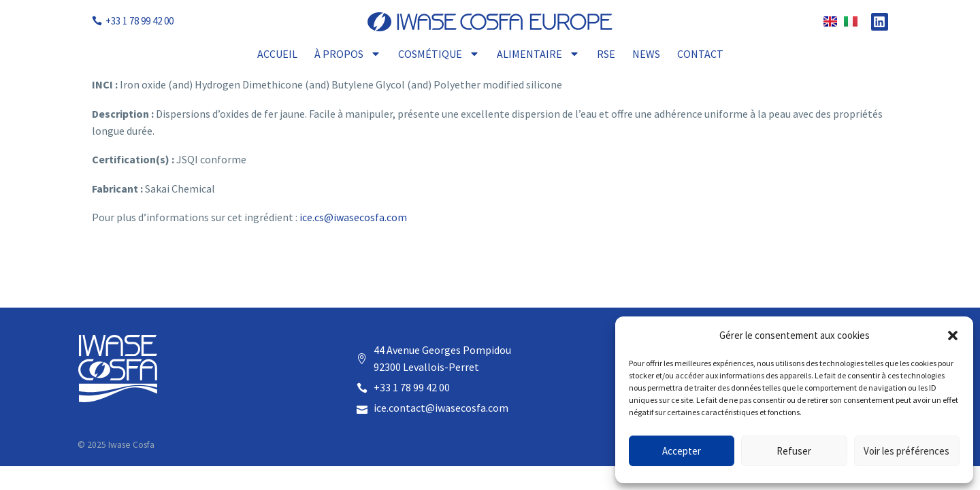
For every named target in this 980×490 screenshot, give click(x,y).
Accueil (277, 54)
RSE (606, 54)
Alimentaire (538, 54)
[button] (953, 336)
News (646, 54)
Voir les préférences (906, 451)
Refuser (794, 451)
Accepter (682, 451)
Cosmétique (439, 54)
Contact (700, 54)
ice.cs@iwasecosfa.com (353, 217)
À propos (348, 54)
